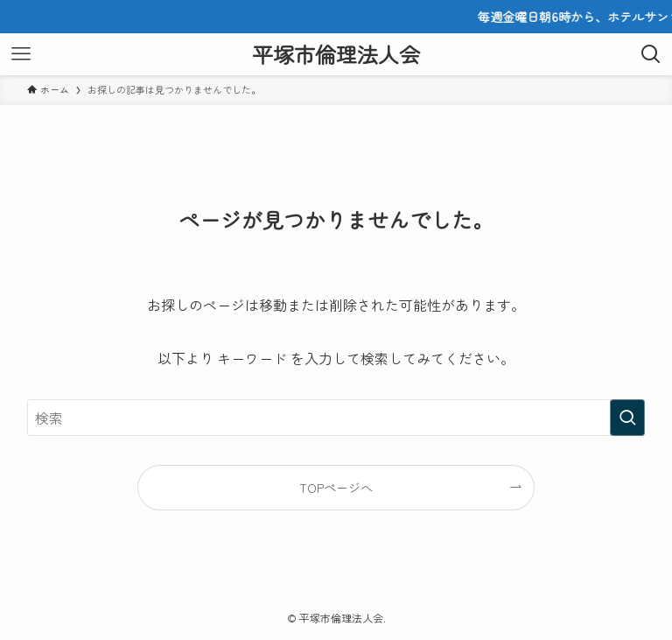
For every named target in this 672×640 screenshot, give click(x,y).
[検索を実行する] (627, 418)
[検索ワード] (336, 418)
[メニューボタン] (21, 54)
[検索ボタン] (651, 54)
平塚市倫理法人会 (336, 54)
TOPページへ (336, 487)
